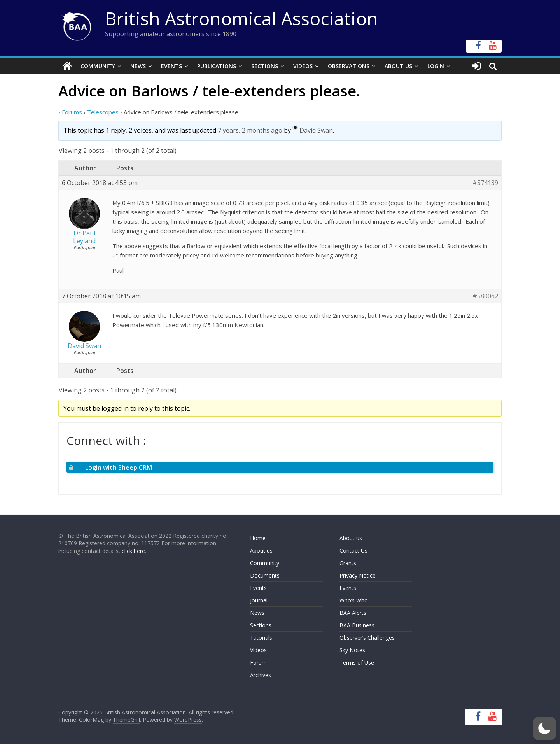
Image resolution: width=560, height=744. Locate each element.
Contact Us (353, 551)
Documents (265, 575)
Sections (265, 66)
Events (171, 66)
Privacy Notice (358, 575)
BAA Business (357, 625)
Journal (259, 600)
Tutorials (261, 638)
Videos (303, 66)
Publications (217, 66)
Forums (72, 112)
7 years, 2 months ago (250, 130)
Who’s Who (354, 600)
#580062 (485, 296)
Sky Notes (352, 650)
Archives (261, 675)
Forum (258, 663)
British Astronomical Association (241, 18)
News (138, 66)
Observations (349, 66)
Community (98, 66)
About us (261, 551)
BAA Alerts (353, 613)
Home (258, 538)
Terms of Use (357, 663)
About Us (398, 66)
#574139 (485, 183)
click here (133, 551)
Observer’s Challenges (367, 638)
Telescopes (103, 112)
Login (436, 66)
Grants (348, 563)
